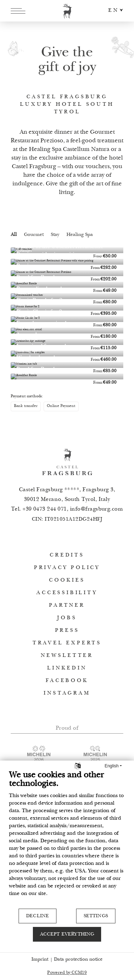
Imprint (40, 960)
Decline (38, 916)
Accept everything (67, 934)
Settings (96, 916)
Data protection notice (78, 960)
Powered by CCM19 (67, 973)
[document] (67, 839)
